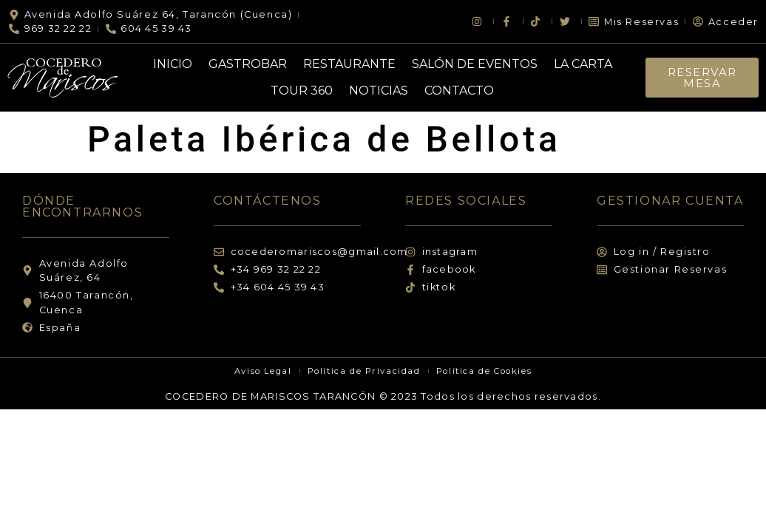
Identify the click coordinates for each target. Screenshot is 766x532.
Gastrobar (248, 64)
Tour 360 (302, 91)
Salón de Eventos (475, 64)
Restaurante (349, 64)
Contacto (459, 91)
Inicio (173, 64)
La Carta (583, 64)
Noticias (379, 91)
